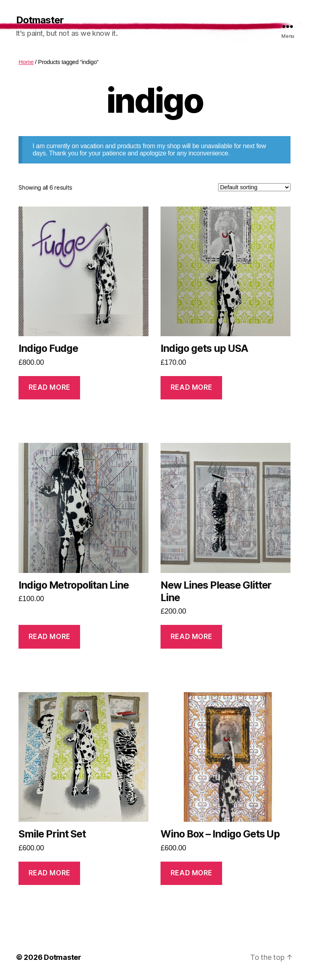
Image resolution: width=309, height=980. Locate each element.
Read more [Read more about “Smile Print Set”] (49, 873)
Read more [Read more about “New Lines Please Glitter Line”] (192, 637)
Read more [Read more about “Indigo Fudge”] (49, 387)
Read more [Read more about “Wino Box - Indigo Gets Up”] (192, 873)
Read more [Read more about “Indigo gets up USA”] (192, 387)
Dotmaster (40, 20)
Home (26, 62)
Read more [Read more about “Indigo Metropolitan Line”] (49, 637)
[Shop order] (254, 187)
